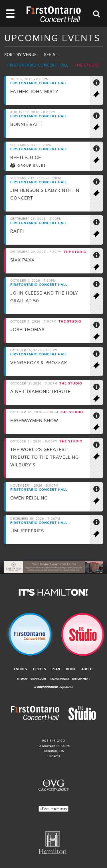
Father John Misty (34, 92)
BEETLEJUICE (26, 158)
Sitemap (22, 679)
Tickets (39, 669)
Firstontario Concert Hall (38, 65)
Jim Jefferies (27, 531)
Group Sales (32, 166)
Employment (81, 679)
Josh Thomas (27, 330)
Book (71, 669)
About (87, 669)
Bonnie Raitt (27, 124)
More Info (99, 84)
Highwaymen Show (34, 421)
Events (20, 669)
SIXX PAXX (22, 260)
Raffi (17, 231)
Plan (56, 669)
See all (52, 55)
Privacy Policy (59, 679)
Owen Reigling (29, 498)
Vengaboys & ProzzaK (39, 363)
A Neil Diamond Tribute (41, 392)
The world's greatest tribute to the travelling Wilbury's (45, 457)
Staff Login (38, 679)
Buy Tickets (99, 95)
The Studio (87, 65)
